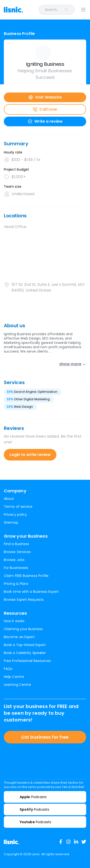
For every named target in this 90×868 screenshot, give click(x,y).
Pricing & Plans (16, 584)
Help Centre (14, 677)
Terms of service (18, 507)
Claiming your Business (23, 629)
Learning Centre (17, 685)
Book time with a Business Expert (31, 592)
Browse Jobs (14, 560)
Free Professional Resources (27, 661)
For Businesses (16, 568)
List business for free (45, 737)
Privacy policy (15, 514)
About (9, 499)
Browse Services (17, 552)
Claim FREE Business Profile (26, 576)
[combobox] (52, 10)
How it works (14, 621)
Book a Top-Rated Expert (25, 645)
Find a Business (16, 544)
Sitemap (11, 522)
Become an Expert (19, 637)
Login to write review (30, 455)
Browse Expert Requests (24, 600)
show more (73, 364)
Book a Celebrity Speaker (25, 653)
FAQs (8, 669)
